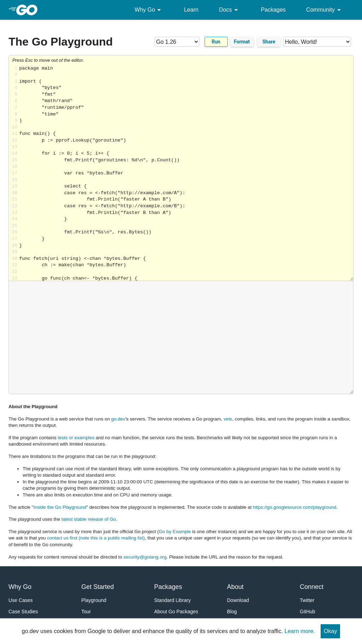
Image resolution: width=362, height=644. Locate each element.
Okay (330, 631)
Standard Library (173, 600)
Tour (86, 612)
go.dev (118, 419)
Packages (273, 10)
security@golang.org (145, 557)
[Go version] (177, 42)
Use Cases (21, 600)
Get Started (98, 587)
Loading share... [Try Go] (186, 173)
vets (228, 419)
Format (242, 42)
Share (269, 42)
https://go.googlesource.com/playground (294, 507)
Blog (232, 612)
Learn (191, 10)
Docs (229, 10)
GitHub (308, 612)
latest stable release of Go (89, 519)
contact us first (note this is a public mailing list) (96, 538)
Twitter (307, 600)
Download (238, 600)
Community (325, 10)
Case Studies (23, 612)
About (235, 587)
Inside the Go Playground (60, 507)
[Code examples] (317, 42)
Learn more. (300, 631)
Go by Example (175, 532)
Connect (312, 587)
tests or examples (76, 438)
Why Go (149, 10)
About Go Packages (176, 612)
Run (216, 42)
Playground (94, 600)
